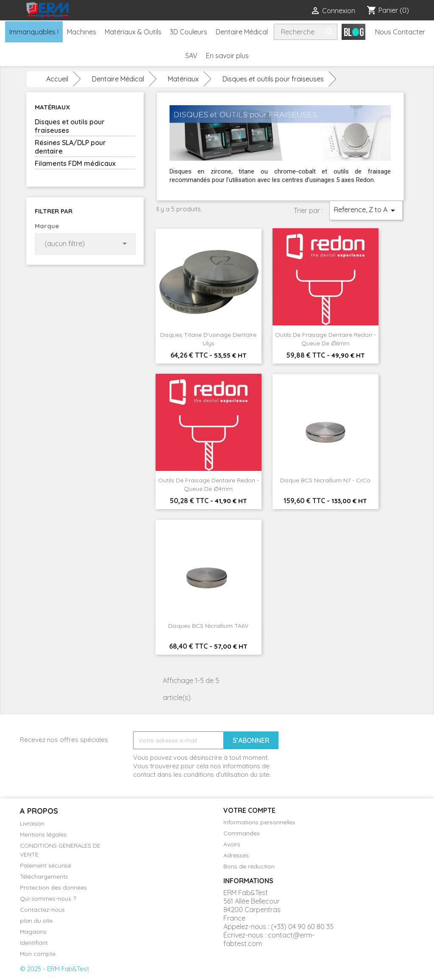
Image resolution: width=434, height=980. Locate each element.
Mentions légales (43, 834)
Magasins (33, 932)
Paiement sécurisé (46, 865)
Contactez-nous (42, 910)
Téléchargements (44, 876)
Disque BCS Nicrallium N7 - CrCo (325, 480)
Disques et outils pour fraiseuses (70, 126)
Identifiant (34, 943)
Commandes (242, 833)
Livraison (32, 823)
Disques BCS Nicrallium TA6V (208, 626)
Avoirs (232, 844)
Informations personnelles (259, 822)
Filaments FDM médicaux (75, 163)
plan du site (36, 921)
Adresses (236, 855)
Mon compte (38, 954)
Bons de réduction (249, 866)
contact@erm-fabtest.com (269, 939)
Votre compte (249, 810)
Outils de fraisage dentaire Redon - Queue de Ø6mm (325, 339)
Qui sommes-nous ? (48, 899)
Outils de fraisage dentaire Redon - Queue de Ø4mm (209, 484)
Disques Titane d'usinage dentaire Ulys (208, 339)
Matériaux (52, 107)
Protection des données (53, 888)
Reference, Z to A (366, 210)
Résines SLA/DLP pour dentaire (70, 147)
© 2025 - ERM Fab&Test (54, 969)
